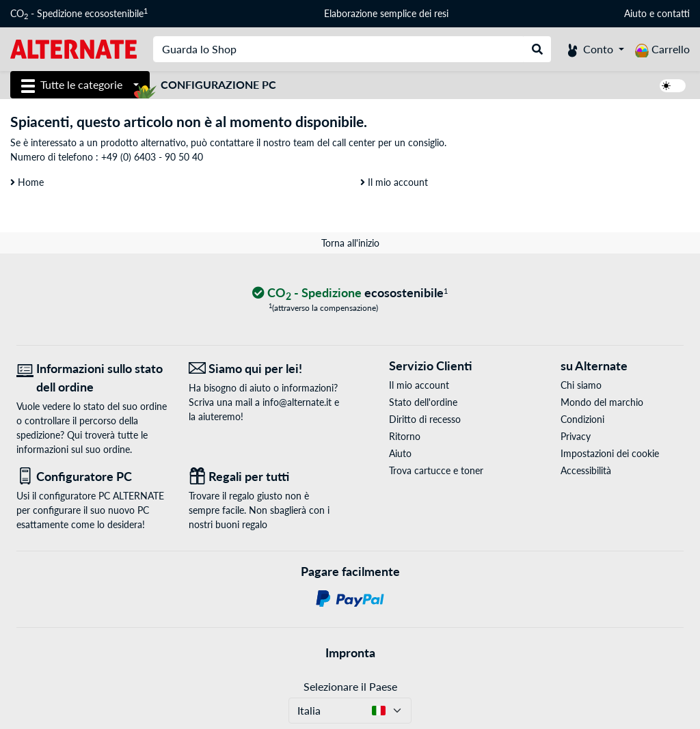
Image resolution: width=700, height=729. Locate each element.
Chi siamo (581, 385)
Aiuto (635, 13)
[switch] (673, 86)
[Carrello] (662, 49)
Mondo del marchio (602, 402)
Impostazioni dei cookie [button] (610, 453)
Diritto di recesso (425, 419)
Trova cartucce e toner (436, 470)
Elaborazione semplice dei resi (386, 13)
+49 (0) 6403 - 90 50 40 (152, 157)
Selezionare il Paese (350, 686)
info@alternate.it (297, 402)
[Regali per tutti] (265, 477)
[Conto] (596, 49)
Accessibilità (586, 470)
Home (27, 182)
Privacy (576, 436)
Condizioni (582, 419)
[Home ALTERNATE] (73, 48)
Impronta (350, 652)
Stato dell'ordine (423, 402)
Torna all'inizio (350, 243)
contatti (673, 13)
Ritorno (405, 436)
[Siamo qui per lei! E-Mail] (265, 369)
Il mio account (394, 182)
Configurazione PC (218, 84)
